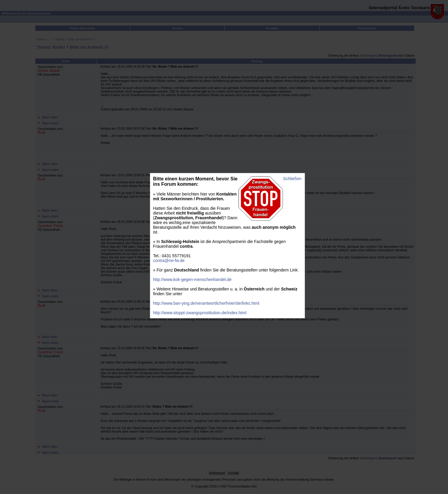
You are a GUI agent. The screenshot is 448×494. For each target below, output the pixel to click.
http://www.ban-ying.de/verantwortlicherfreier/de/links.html (206, 303)
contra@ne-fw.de (169, 260)
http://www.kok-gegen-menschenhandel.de (193, 279)
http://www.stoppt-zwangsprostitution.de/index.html (200, 313)
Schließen (292, 179)
